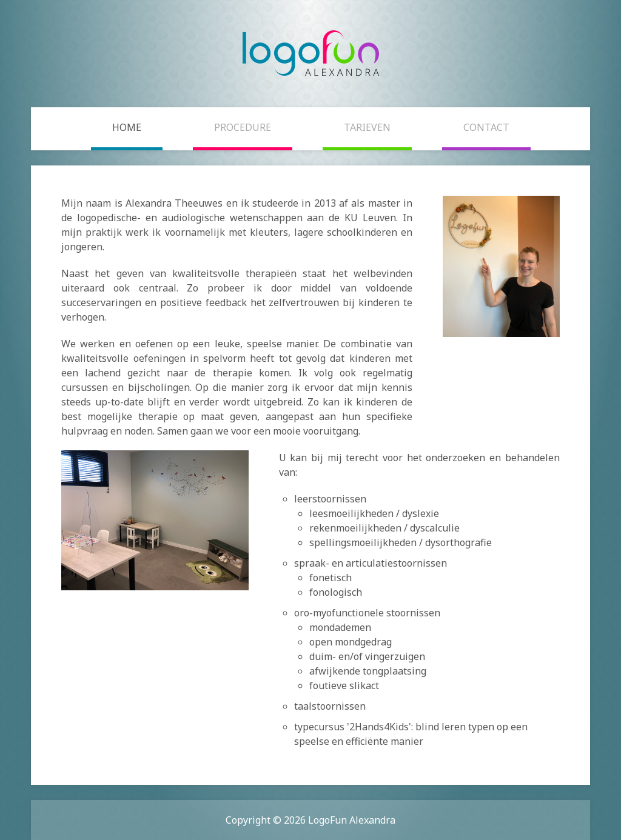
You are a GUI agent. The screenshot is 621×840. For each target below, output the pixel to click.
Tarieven (367, 127)
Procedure (243, 127)
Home (127, 127)
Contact (486, 127)
